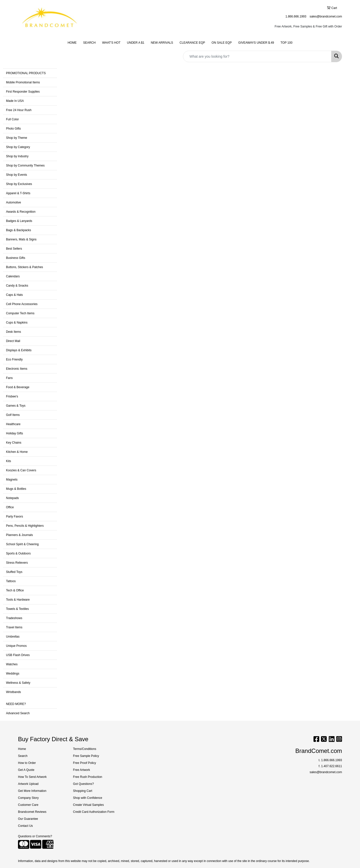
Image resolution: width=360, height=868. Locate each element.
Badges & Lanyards (19, 221)
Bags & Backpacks (18, 230)
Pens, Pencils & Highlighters (25, 526)
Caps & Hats (14, 295)
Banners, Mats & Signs (21, 239)
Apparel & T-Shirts (18, 193)
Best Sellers (14, 249)
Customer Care (28, 805)
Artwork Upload (28, 784)
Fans (9, 378)
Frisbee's (12, 396)
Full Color (12, 119)
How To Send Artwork (32, 777)
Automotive (13, 202)
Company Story (28, 798)
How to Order (27, 763)
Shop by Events (16, 175)
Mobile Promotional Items (23, 82)
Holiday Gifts (14, 433)
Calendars (13, 276)
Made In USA (15, 101)
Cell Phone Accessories (22, 304)
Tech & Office (15, 590)
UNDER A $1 (136, 43)
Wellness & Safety (18, 683)
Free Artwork (81, 770)
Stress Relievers (17, 563)
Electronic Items (17, 369)
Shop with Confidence (88, 798)
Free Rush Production (88, 777)
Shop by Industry (17, 156)
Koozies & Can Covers (21, 470)
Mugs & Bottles (16, 489)
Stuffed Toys (14, 572)
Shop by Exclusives (19, 184)
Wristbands (13, 692)
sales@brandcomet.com (326, 16)
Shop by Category (18, 147)
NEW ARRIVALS (162, 43)
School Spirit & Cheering (22, 544)
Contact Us (25, 826)
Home (22, 749)
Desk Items (13, 332)
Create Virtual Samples (88, 805)
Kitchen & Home (17, 452)
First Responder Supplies (23, 92)
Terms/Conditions (85, 749)
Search (23, 756)
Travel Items (14, 627)
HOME (72, 43)
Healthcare (13, 424)
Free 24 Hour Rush (19, 110)
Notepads (12, 498)
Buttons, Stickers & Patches (24, 267)
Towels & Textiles (17, 609)
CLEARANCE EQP (192, 43)
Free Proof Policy (84, 763)
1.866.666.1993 (296, 16)
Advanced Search (18, 713)
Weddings (13, 674)
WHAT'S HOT (111, 43)
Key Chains (14, 443)
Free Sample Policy (86, 756)
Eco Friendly (14, 359)
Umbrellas (13, 637)
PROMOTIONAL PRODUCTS (26, 73)
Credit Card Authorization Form (94, 812)
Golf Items (13, 415)
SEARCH (89, 43)
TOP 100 (286, 43)
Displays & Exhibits (19, 350)
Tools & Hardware (18, 600)
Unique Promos (16, 646)
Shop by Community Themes (25, 166)
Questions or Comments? (35, 836)
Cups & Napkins (17, 323)
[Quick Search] (257, 56)
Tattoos (11, 581)
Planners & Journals (19, 535)
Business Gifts (16, 258)
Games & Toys (16, 406)
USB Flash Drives (18, 655)
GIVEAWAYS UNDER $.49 (256, 43)
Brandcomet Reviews (32, 812)
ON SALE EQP (222, 43)
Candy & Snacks (17, 286)
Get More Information (32, 791)
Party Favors (14, 517)
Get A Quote (26, 770)
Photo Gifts (13, 129)
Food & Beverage (18, 387)
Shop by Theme (17, 138)
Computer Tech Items (20, 313)
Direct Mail (13, 341)
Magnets (12, 480)
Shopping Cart (83, 791)
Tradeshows (14, 618)
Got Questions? (83, 784)
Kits (8, 461)
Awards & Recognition (21, 212)
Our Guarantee (28, 819)
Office (10, 507)
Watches (12, 664)
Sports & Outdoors (18, 553)
